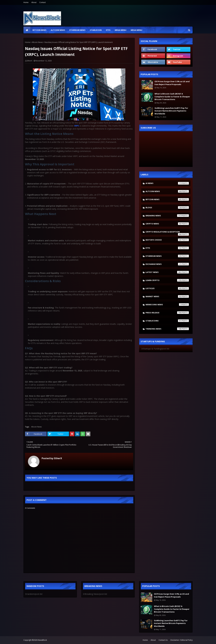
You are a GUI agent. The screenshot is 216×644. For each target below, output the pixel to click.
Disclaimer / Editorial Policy (182, 640)
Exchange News (167, 264)
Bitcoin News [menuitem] (39, 30)
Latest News (167, 272)
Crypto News (167, 224)
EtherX (30, 61)
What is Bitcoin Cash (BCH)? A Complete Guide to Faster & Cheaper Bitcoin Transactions (172, 97)
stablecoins (167, 321)
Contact (43, 2)
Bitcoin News (167, 199)
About (34, 2)
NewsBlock (42, 640)
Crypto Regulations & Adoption (167, 233)
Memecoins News (167, 305)
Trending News (167, 329)
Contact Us (163, 640)
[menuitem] (27, 30)
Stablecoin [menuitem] (96, 30)
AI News (167, 183)
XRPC (77, 126)
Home (26, 2)
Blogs (167, 207)
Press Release (167, 313)
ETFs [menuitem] (108, 30)
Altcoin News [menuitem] (58, 30)
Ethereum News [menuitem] (77, 30)
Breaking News (167, 216)
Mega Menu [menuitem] (121, 30)
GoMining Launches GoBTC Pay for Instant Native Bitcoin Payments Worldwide (171, 111)
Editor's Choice (167, 240)
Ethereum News (167, 256)
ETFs (167, 248)
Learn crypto (167, 280)
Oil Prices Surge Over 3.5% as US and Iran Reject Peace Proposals (172, 83)
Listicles (167, 288)
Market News (167, 296)
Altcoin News (37, 42)
